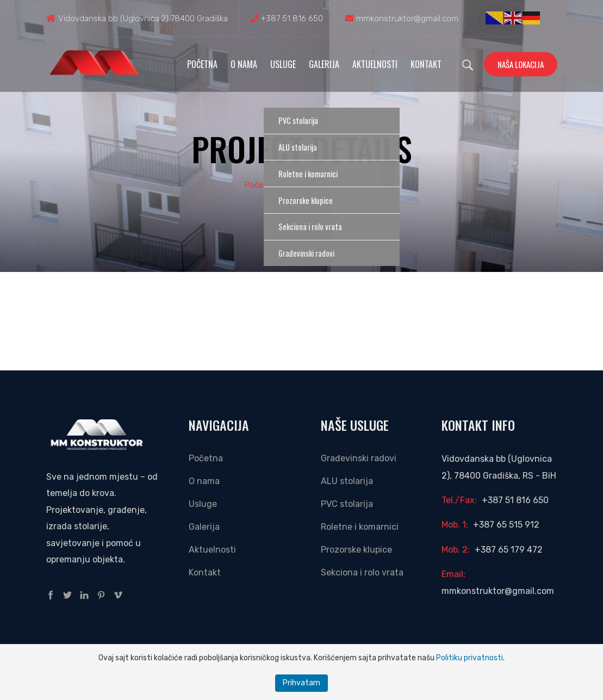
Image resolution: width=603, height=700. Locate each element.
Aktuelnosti (375, 64)
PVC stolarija (347, 504)
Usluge (283, 64)
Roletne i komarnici (360, 527)
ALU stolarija (347, 481)
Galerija (324, 64)
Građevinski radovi (359, 458)
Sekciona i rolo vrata (362, 572)
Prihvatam (301, 683)
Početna (202, 64)
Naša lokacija (521, 64)
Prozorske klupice (356, 550)
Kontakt (426, 64)
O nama (244, 64)
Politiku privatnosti (470, 658)
